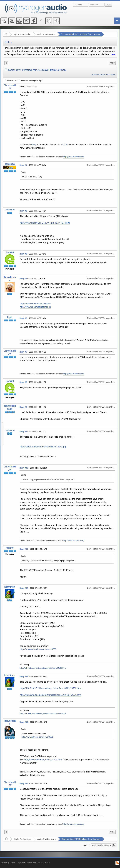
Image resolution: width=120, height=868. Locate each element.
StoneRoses (10, 279)
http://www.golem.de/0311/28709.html (43, 760)
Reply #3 (23, 254)
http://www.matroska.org (74, 157)
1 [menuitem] (6, 63)
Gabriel (10, 253)
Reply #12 (24, 588)
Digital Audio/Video (22, 34)
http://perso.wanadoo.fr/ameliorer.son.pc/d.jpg (43, 447)
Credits (23, 863)
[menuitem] (112, 63)
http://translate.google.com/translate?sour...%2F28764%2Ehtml (51, 695)
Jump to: (87, 845)
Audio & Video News (46, 34)
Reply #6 (23, 352)
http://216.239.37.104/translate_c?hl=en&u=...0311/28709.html (51, 688)
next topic (111, 75)
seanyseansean (10, 407)
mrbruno (10, 210)
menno (10, 548)
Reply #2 (23, 211)
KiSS (65, 145)
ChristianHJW (10, 87)
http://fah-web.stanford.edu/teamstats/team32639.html (43, 668)
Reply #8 (23, 407)
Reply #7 (23, 382)
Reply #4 (23, 279)
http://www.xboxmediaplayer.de (35, 304)
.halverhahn (10, 722)
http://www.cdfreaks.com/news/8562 (38, 649)
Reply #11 (24, 549)
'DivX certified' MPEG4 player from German (81, 34)
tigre (10, 317)
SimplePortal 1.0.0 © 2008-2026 (38, 863)
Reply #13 (24, 676)
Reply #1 (23, 165)
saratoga (10, 164)
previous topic (98, 75)
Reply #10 (24, 468)
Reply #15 (24, 784)
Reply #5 (23, 318)
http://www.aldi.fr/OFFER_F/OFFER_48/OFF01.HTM (45, 223)
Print (112, 63)
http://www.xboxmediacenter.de (35, 307)
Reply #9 (23, 431)
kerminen (10, 587)
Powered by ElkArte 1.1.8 (10, 863)
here (113, 54)
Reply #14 (24, 722)
